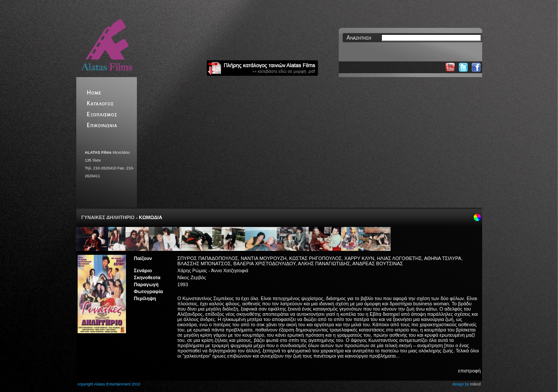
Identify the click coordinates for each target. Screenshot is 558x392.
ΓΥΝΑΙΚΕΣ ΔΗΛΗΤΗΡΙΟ (109, 217)
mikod (475, 384)
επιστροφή (470, 371)
